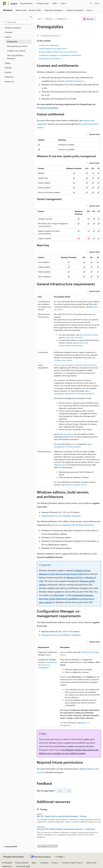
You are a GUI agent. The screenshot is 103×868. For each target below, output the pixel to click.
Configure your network (63, 360)
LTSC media (58, 595)
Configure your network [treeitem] (16, 51)
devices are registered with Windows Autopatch (73, 525)
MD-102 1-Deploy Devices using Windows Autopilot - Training (62, 816)
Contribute (44, 863)
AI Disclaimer (7, 863)
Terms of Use (91, 863)
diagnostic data (60, 465)
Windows (49, 19)
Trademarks (6, 866)
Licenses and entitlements (49, 45)
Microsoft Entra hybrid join (73, 337)
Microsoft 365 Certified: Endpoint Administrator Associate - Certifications (66, 829)
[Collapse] (31, 17)
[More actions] (99, 19)
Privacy (54, 863)
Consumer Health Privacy (72, 863)
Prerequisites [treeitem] (12, 41)
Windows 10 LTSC (75, 577)
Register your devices (65, 434)
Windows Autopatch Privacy (76, 485)
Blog (33, 863)
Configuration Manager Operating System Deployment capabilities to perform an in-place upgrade (67, 599)
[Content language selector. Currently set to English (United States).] (14, 857)
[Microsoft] (5, 3)
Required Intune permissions (50, 59)
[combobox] (17, 22)
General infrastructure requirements (53, 49)
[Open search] (91, 3)
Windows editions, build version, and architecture (58, 52)
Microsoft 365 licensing (71, 81)
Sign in (97, 3)
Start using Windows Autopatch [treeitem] (15, 57)
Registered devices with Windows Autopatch (61, 516)
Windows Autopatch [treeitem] (13, 28)
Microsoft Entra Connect (89, 335)
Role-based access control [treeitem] (17, 46)
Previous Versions (22, 863)
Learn (39, 19)
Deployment (62, 19)
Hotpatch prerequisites (48, 108)
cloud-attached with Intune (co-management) (47, 665)
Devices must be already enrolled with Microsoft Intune (75, 365)
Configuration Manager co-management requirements (60, 55)
